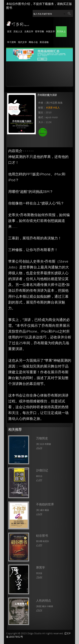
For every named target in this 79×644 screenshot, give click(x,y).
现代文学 (22, 42)
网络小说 (33, 42)
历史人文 (18, 32)
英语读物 (44, 42)
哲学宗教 (40, 32)
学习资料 (12, 42)
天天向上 (61, 32)
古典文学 (29, 32)
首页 (9, 32)
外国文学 (50, 32)
